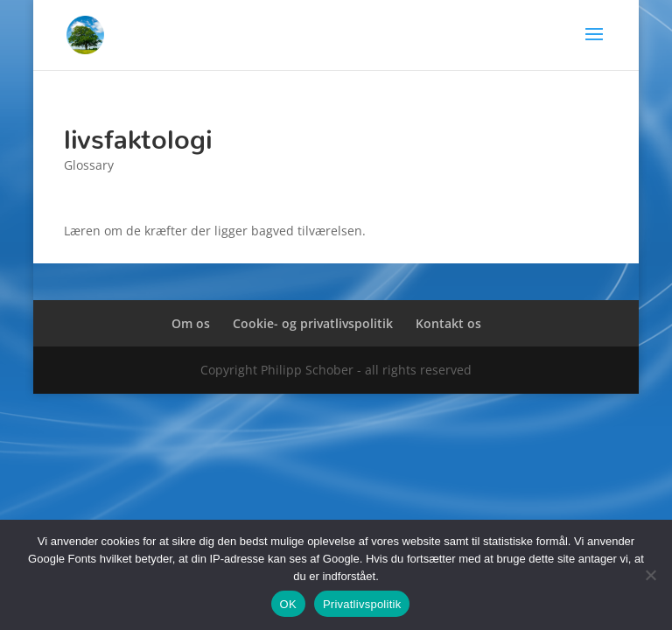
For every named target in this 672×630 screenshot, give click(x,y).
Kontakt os (448, 323)
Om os (191, 323)
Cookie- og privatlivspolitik (313, 323)
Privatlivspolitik (362, 604)
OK (288, 604)
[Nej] (650, 575)
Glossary (89, 165)
